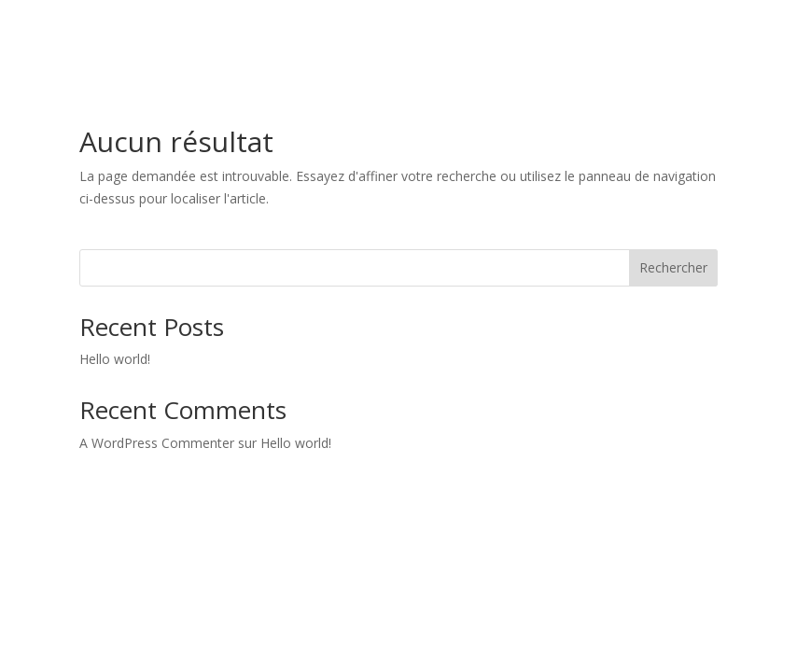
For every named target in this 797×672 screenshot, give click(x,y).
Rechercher (673, 267)
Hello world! (115, 359)
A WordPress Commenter (157, 443)
